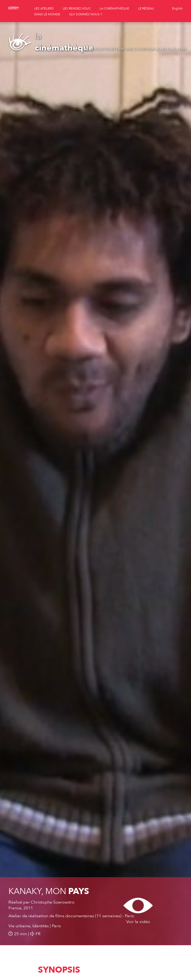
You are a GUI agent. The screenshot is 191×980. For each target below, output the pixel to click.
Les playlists (96, 49)
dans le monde (47, 14)
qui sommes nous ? (85, 14)
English (177, 8)
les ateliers (44, 8)
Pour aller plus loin (165, 49)
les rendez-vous (77, 8)
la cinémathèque (114, 8)
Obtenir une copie (126, 49)
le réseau (146, 8)
